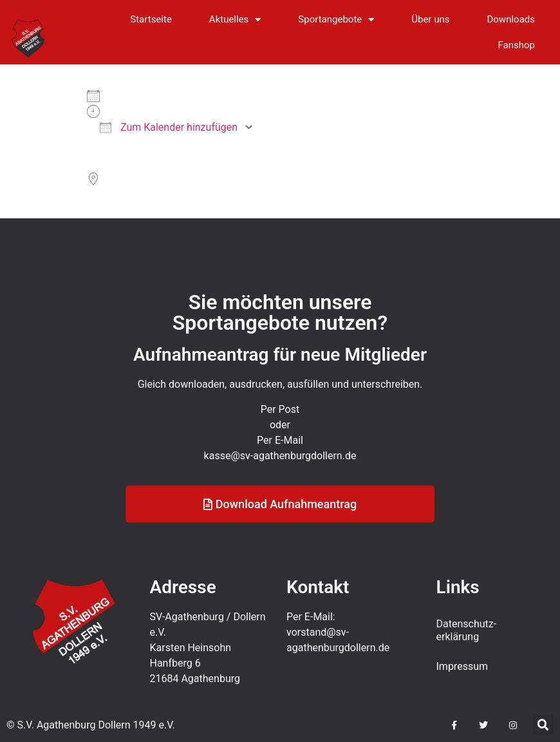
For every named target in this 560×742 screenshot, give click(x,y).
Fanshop (517, 45)
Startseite (151, 19)
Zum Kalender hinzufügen (169, 127)
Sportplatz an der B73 (136, 195)
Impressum (462, 666)
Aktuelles (235, 20)
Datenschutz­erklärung (467, 630)
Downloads (511, 19)
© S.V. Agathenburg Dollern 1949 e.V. (91, 725)
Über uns (430, 19)
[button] (543, 725)
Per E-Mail (280, 452)
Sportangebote (336, 20)
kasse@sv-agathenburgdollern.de (280, 468)
